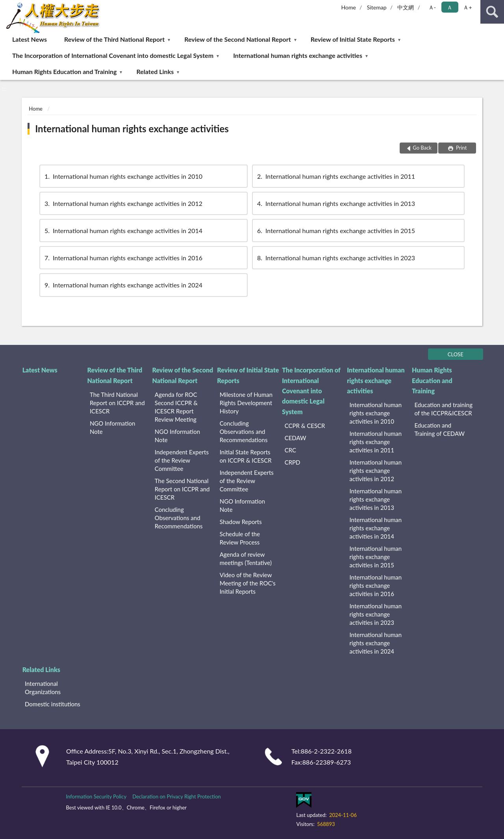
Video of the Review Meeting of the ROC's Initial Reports (248, 583)
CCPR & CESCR (305, 426)
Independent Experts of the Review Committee (182, 460)
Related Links (155, 71)
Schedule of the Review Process (240, 538)
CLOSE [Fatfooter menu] (456, 354)
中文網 (406, 7)
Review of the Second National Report (237, 39)
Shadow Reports (241, 522)
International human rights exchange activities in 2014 (123, 231)
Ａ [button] (450, 7)
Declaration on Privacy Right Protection (177, 796)
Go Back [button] (422, 148)
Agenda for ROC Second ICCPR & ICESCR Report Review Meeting (176, 407)
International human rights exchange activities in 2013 (335, 203)
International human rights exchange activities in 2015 (335, 231)
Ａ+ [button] (467, 7)
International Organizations (43, 688)
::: (6, 6)
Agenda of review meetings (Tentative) (246, 558)
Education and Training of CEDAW (439, 429)
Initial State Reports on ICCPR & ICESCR (246, 456)
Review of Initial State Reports (353, 39)
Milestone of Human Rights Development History (246, 403)
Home (349, 7)
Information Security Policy (96, 796)
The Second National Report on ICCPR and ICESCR (182, 489)
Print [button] (461, 148)
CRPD (293, 462)
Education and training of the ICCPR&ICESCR (443, 409)
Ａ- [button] (432, 7)
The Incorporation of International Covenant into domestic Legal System (113, 55)
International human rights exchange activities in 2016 (123, 258)
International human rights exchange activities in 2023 (335, 258)
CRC (290, 450)
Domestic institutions (53, 704)
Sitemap (377, 7)
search (492, 12)
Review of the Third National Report (114, 39)
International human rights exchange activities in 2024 (123, 285)
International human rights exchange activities (298, 55)
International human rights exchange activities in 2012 (123, 203)
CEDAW (296, 438)
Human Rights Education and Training (64, 71)
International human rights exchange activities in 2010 (123, 176)
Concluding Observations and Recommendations (179, 518)
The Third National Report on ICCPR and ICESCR (117, 403)
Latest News (30, 39)
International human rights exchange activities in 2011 (335, 176)
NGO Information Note (112, 427)
